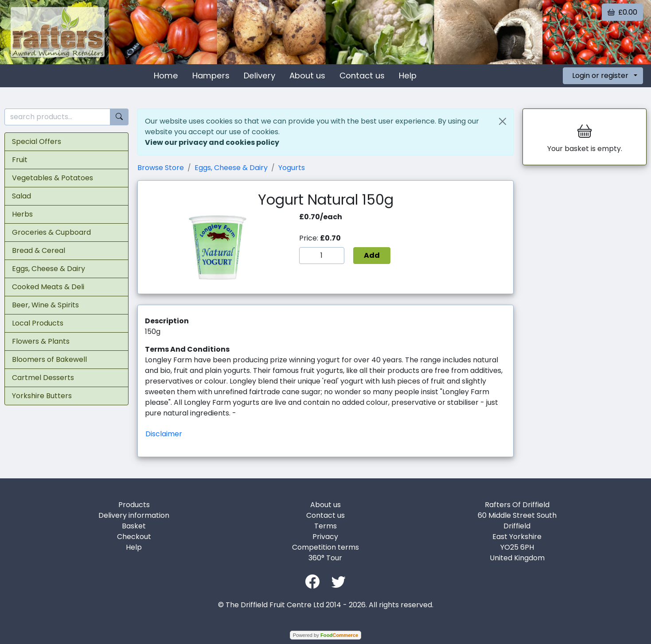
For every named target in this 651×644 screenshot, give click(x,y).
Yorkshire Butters (42, 396)
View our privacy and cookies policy (212, 142)
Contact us (362, 76)
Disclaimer (164, 434)
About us (307, 76)
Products (134, 505)
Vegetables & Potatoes (53, 178)
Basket (134, 526)
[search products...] (57, 117)
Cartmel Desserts (43, 378)
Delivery (259, 76)
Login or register (600, 76)
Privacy (325, 537)
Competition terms (325, 547)
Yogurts (292, 168)
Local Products (38, 323)
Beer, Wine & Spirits (45, 305)
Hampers (211, 76)
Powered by (325, 635)
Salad (21, 196)
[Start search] (119, 117)
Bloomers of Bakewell (49, 359)
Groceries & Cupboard (51, 232)
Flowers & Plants (41, 341)
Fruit (20, 160)
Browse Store (161, 168)
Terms (325, 526)
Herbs (22, 214)
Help (408, 76)
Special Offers (37, 142)
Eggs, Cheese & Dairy (49, 269)
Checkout (134, 537)
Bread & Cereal (39, 250)
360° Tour (325, 558)
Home (166, 76)
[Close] (503, 121)
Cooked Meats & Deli (48, 287)
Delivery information (134, 515)
